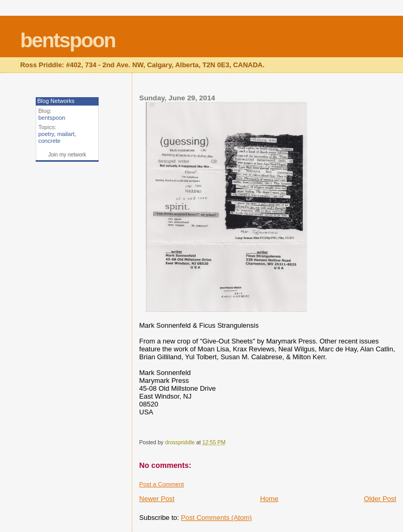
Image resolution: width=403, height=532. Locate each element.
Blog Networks (56, 101)
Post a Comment (161, 484)
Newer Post (157, 499)
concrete (49, 141)
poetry (46, 134)
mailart (66, 134)
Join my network (67, 155)
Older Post (380, 499)
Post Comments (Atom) (216, 518)
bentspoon (67, 40)
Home (269, 499)
